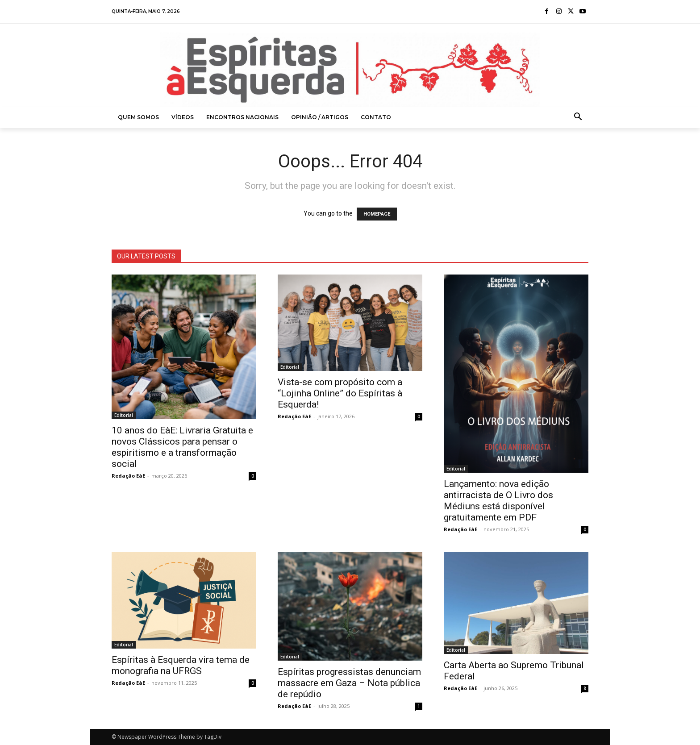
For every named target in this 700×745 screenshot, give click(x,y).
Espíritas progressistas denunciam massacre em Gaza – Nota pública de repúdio (349, 683)
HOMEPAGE (377, 214)
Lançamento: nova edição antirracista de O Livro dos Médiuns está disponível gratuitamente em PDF (498, 501)
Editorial (124, 415)
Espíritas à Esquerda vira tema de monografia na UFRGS (181, 665)
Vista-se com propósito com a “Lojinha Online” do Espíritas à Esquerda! (340, 393)
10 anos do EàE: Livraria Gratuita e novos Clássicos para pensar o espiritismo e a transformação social (182, 447)
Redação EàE (128, 476)
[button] (578, 117)
